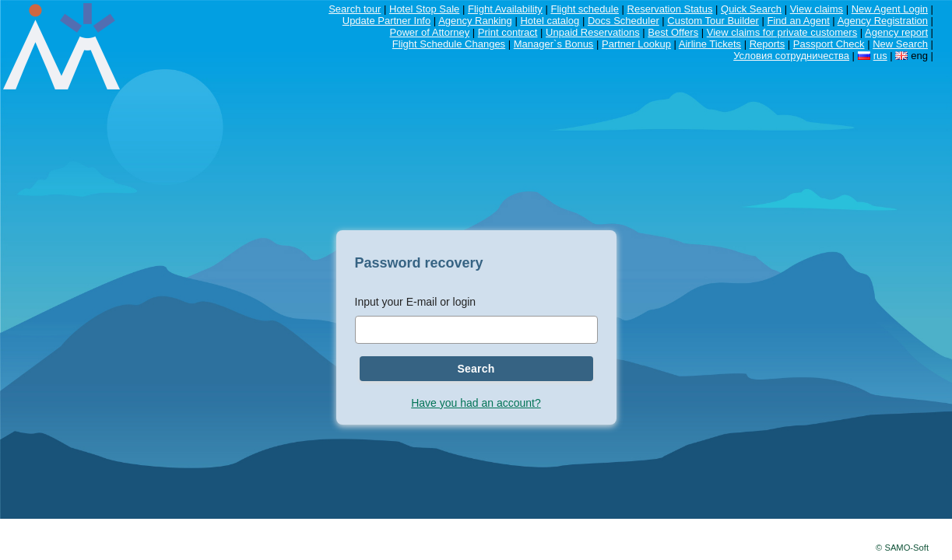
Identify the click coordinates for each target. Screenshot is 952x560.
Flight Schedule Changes (449, 44)
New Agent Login (890, 9)
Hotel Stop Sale (424, 9)
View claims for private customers (782, 32)
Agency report (896, 32)
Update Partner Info (386, 21)
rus (880, 56)
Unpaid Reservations (593, 32)
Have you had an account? (476, 403)
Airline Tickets (710, 44)
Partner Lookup (636, 44)
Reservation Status (670, 9)
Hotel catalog (550, 21)
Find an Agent (799, 21)
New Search (900, 44)
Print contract (508, 32)
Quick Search (751, 9)
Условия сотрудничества (791, 56)
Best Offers (673, 32)
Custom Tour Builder (713, 21)
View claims (817, 9)
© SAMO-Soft (902, 548)
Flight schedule (584, 9)
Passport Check (829, 44)
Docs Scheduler (624, 21)
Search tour (355, 9)
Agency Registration (883, 21)
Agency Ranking (475, 21)
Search (476, 369)
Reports (768, 44)
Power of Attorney (430, 32)
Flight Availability (505, 9)
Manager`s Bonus (554, 44)
